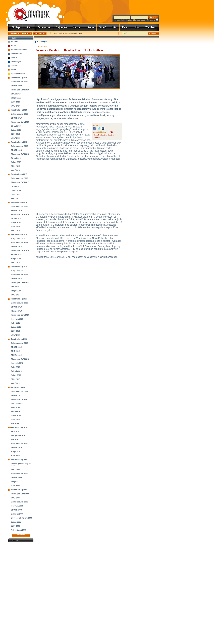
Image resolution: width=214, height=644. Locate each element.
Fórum (126, 27)
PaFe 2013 (16, 323)
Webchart (151, 27)
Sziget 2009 (16, 482)
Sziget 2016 (16, 222)
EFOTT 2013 (16, 307)
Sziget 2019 (16, 130)
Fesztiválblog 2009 (19, 460)
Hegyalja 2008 (17, 506)
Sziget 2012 (16, 375)
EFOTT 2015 (16, 247)
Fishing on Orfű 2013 (20, 315)
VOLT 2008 (16, 498)
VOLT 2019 (16, 138)
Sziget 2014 (16, 291)
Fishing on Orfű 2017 (20, 182)
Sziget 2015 (16, 259)
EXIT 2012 (15, 351)
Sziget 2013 (16, 327)
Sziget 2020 (16, 98)
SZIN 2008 (15, 526)
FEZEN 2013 (16, 311)
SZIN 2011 (15, 419)
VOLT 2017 (16, 198)
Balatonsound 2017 (19, 178)
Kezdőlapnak (27, 34)
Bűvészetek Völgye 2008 (22, 518)
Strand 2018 (16, 158)
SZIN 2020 (15, 102)
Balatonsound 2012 (19, 343)
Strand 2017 (16, 186)
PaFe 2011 (16, 407)
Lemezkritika (17, 54)
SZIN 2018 (15, 166)
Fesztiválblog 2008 (19, 490)
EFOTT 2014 (16, 279)
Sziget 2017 (16, 190)
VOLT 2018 (16, 170)
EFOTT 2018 (16, 150)
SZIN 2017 (15, 194)
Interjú (14, 58)
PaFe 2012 (16, 367)
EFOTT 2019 (16, 118)
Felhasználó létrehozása (123, 20)
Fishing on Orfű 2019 (20, 122)
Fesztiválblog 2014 (19, 267)
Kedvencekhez (14, 34)
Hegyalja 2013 (17, 319)
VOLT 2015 (16, 263)
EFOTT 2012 (16, 347)
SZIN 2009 (15, 486)
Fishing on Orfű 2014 (20, 283)
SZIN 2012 (15, 379)
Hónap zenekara (18, 74)
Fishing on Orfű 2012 (20, 359)
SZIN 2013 (15, 331)
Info (114, 27)
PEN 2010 (15, 431)
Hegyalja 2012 (17, 363)
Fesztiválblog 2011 (19, 387)
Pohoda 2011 (17, 411)
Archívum (21, 535)
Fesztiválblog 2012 (19, 339)
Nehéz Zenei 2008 (19, 530)
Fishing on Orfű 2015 (20, 251)
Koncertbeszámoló (19, 50)
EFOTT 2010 (16, 448)
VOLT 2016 (16, 230)
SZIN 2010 (15, 456)
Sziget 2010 (16, 452)
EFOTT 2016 (16, 210)
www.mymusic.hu (29, 11)
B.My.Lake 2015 (18, 239)
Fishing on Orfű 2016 (20, 214)
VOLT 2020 (16, 106)
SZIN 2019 (15, 134)
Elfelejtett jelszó (139, 20)
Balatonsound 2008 (19, 502)
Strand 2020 (16, 94)
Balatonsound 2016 (19, 206)
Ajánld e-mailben (40, 34)
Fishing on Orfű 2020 (20, 90)
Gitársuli (15, 66)
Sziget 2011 (16, 415)
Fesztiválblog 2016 (19, 202)
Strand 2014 (16, 287)
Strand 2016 (16, 218)
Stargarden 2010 (18, 435)
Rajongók (62, 27)
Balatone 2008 (17, 514)
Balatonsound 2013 (19, 303)
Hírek (29, 27)
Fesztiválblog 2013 (19, 299)
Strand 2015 (16, 255)
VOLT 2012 (16, 383)
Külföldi (14, 42)
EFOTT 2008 (16, 510)
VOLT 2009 (16, 470)
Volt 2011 (15, 423)
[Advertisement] (21, 593)
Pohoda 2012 (17, 371)
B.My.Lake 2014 (18, 271)
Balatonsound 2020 (19, 82)
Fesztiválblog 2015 (19, 234)
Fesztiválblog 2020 (19, 78)
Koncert (78, 27)
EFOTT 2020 (16, 86)
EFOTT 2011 (16, 395)
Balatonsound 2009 (19, 474)
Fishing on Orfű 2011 (20, 399)
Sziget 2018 (16, 162)
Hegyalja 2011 (17, 403)
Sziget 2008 (16, 522)
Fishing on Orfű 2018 (20, 154)
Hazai (13, 46)
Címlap (16, 27)
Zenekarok (44, 27)
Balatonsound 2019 (19, 114)
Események (16, 62)
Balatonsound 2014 (19, 275)
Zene (91, 27)
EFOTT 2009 (16, 478)
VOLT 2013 (16, 335)
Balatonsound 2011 (19, 391)
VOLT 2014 (16, 295)
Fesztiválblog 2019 (19, 110)
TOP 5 (14, 70)
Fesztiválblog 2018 (19, 142)
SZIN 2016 (15, 226)
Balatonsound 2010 (19, 444)
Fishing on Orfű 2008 (20, 494)
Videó (103, 27)
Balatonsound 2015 (19, 243)
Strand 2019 (16, 126)
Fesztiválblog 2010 (19, 427)
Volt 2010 (15, 439)
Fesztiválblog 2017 (19, 174)
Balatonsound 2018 (19, 146)
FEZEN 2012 (16, 355)
